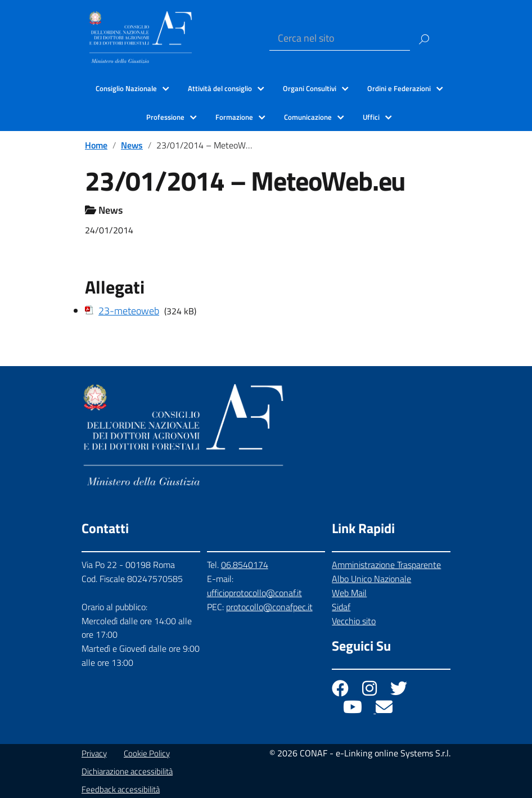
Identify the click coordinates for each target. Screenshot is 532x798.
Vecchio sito (354, 621)
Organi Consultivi (310, 88)
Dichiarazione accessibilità (127, 771)
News (132, 145)
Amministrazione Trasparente (386, 565)
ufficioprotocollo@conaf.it (254, 593)
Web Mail (349, 593)
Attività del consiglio (220, 88)
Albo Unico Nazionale (371, 579)
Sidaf (341, 607)
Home (96, 145)
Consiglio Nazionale (126, 88)
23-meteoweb (129, 311)
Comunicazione (308, 117)
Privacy (94, 753)
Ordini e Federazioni (399, 88)
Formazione (234, 117)
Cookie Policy (147, 753)
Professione (165, 117)
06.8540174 (245, 565)
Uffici (371, 117)
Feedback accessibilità (121, 789)
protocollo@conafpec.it (269, 607)
